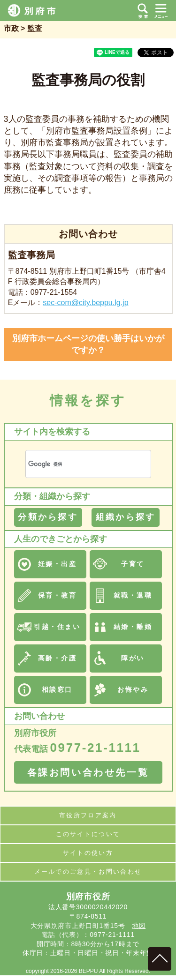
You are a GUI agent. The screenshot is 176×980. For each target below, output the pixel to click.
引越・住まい (57, 627)
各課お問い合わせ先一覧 (88, 772)
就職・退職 (133, 595)
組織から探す (126, 517)
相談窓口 (57, 689)
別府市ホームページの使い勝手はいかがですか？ (88, 344)
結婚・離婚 (133, 627)
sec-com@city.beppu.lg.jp (85, 303)
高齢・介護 (57, 658)
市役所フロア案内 (88, 815)
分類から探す (48, 517)
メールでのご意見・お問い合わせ (88, 872)
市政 (11, 28)
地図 (139, 926)
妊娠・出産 (57, 564)
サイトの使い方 (88, 853)
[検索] (77, 464)
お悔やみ (133, 689)
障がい (133, 658)
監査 (35, 28)
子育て (133, 564)
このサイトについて (88, 834)
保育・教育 (57, 595)
